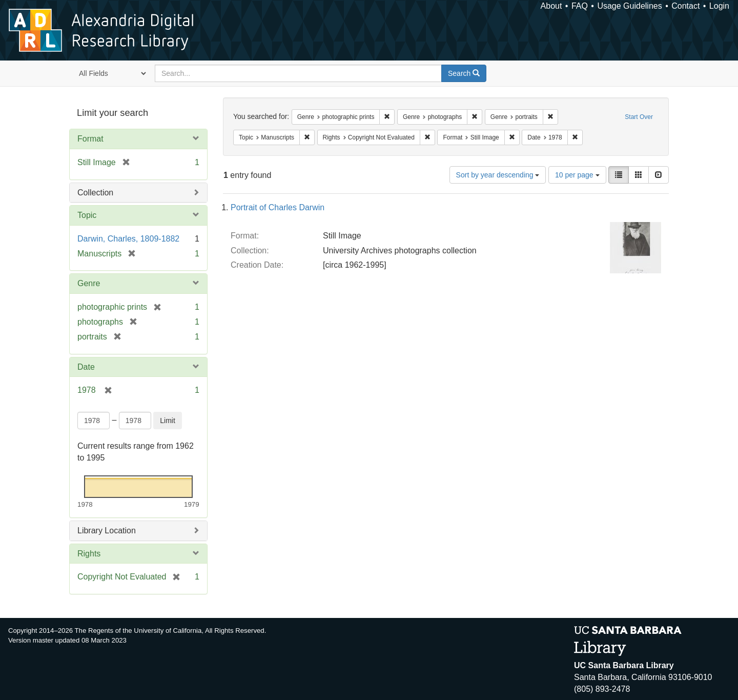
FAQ (580, 6)
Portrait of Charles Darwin (278, 207)
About (551, 6)
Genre (89, 283)
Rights (89, 554)
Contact (685, 6)
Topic (87, 215)
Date (86, 367)
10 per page (577, 175)
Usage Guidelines (629, 6)
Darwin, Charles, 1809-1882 (128, 239)
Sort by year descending (498, 175)
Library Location (107, 531)
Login (719, 6)
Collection (95, 193)
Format (90, 139)
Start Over (639, 117)
